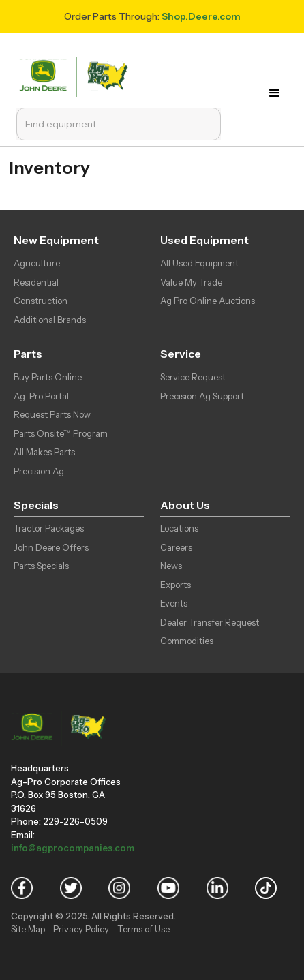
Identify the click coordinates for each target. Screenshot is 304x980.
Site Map (28, 929)
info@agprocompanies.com (73, 848)
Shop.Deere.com (201, 16)
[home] (77, 76)
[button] (279, 93)
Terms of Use (143, 929)
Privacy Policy (81, 929)
